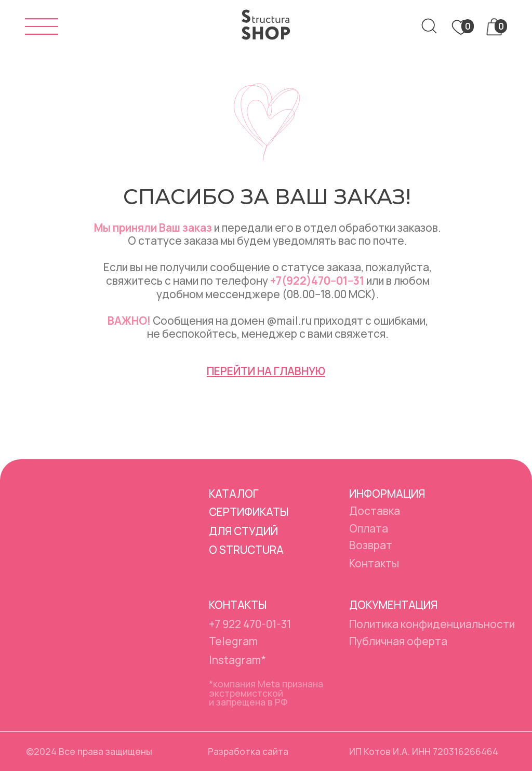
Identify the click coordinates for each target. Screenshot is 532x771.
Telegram (233, 641)
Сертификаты (249, 512)
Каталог (234, 494)
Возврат (371, 545)
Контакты (374, 563)
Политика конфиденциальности (432, 624)
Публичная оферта (398, 641)
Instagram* (237, 660)
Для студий (243, 531)
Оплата (369, 528)
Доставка (375, 511)
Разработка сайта (248, 751)
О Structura (246, 550)
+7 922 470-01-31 (250, 624)
